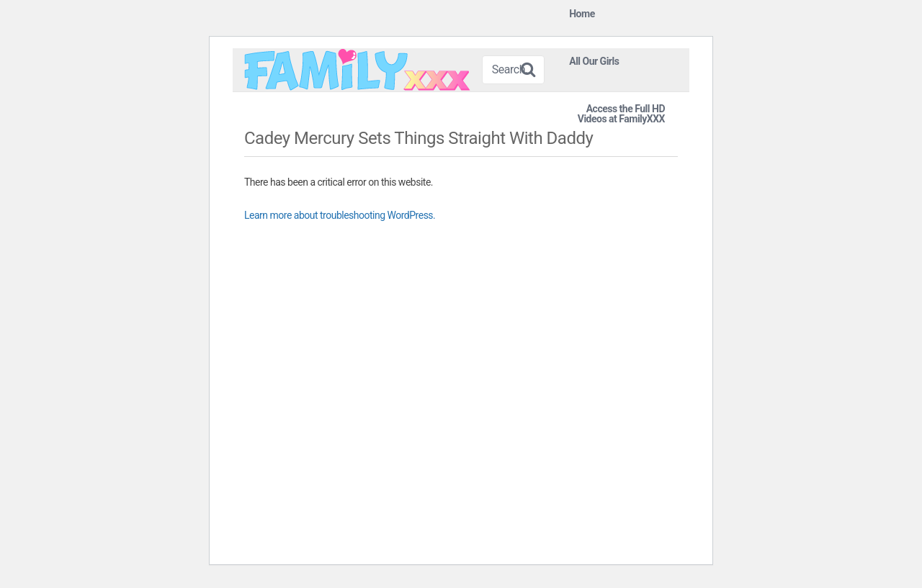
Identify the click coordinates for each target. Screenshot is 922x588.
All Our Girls (594, 61)
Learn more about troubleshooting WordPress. (340, 215)
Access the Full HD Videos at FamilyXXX (621, 114)
